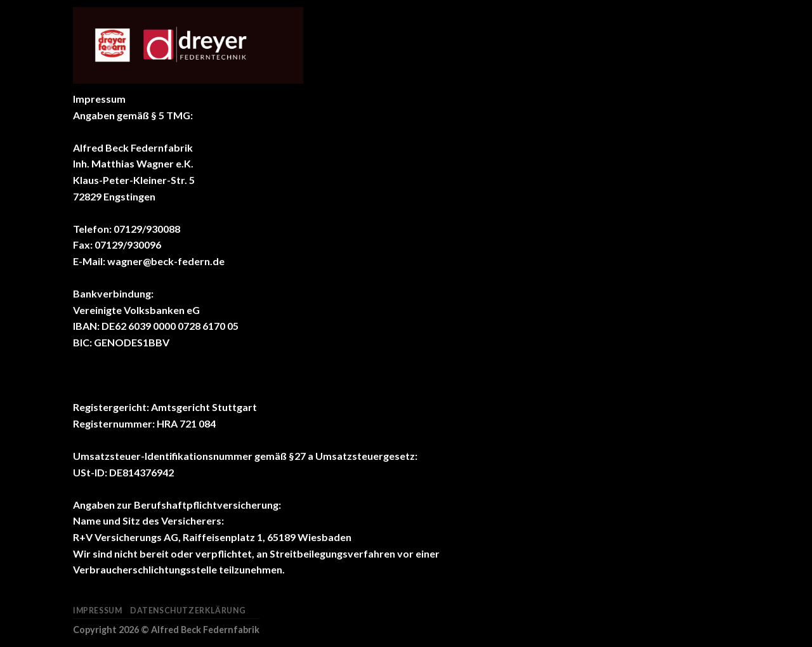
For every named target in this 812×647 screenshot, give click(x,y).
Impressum (98, 611)
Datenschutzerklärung (188, 611)
